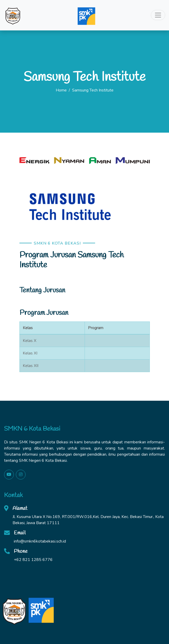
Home (61, 90)
